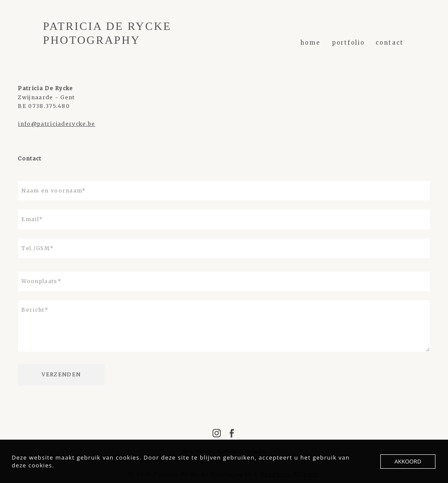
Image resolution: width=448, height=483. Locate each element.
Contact (389, 43)
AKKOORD (408, 461)
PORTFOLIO (348, 43)
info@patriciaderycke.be (56, 124)
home (311, 43)
